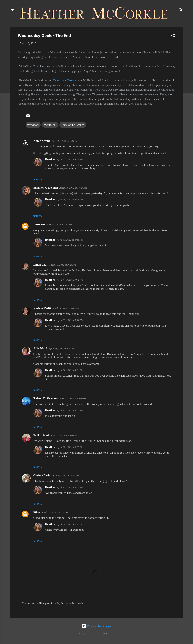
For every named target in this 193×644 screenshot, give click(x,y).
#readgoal (33, 125)
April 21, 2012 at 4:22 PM (62, 348)
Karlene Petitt (42, 308)
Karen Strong (42, 141)
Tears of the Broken (64, 80)
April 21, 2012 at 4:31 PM (70, 370)
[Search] (181, 11)
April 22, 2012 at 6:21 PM (70, 524)
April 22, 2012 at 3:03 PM (70, 447)
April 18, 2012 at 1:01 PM (59, 225)
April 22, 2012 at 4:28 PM (55, 512)
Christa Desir (42, 475)
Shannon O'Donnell (46, 188)
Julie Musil (40, 348)
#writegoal (50, 125)
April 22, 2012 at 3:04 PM (70, 487)
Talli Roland (41, 435)
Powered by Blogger (96, 626)
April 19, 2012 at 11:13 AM (71, 280)
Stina (37, 512)
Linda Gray (41, 265)
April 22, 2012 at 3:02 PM (70, 410)
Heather (50, 159)
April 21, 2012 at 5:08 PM (72, 398)
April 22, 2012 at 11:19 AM (65, 475)
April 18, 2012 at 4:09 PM (70, 200)
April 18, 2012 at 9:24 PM (63, 265)
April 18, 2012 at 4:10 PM (70, 240)
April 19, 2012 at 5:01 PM (66, 308)
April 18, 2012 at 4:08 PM (70, 159)
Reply (38, 180)
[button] (173, 36)
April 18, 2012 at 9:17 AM (65, 141)
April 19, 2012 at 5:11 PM (70, 320)
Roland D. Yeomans (46, 398)
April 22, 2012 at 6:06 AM (64, 435)
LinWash (39, 224)
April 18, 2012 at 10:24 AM (73, 188)
